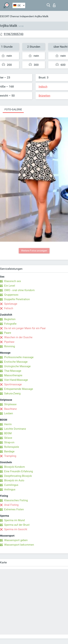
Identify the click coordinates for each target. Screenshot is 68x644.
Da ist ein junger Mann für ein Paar (25, 328)
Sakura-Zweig (12, 393)
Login (54, 5)
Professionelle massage (19, 357)
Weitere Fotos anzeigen (34, 251)
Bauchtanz (10, 409)
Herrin (8, 424)
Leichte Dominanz (15, 429)
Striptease (10, 404)
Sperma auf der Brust (17, 525)
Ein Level (10, 286)
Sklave (8, 438)
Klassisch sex (13, 281)
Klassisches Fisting (16, 500)
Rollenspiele (12, 447)
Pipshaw (9, 342)
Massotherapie (13, 375)
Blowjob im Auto (14, 480)
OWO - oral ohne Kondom (19, 290)
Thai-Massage (13, 371)
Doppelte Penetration (17, 299)
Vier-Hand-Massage (16, 380)
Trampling (10, 456)
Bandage (9, 451)
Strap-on (9, 442)
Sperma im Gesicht (16, 529)
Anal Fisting (11, 505)
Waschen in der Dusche (18, 337)
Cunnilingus (11, 485)
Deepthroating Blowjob (18, 476)
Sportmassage (13, 384)
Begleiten (10, 319)
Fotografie (10, 324)
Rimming (10, 346)
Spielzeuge (11, 304)
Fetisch (9, 308)
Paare (8, 333)
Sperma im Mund (14, 520)
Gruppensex (11, 295)
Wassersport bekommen (19, 545)
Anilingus (10, 489)
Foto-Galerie (13, 109)
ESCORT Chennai (10, 16)
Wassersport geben (16, 540)
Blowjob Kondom (15, 467)
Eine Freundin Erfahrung (18, 471)
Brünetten (44, 96)
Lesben (9, 413)
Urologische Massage (17, 366)
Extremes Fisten (14, 509)
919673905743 (14, 34)
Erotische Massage (16, 362)
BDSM (8, 433)
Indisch (43, 87)
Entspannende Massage (19, 389)
